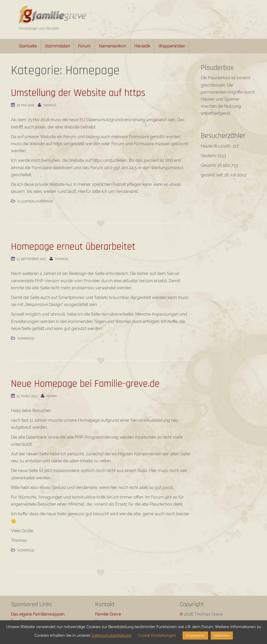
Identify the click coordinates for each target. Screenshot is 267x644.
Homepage (44, 201)
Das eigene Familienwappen (38, 614)
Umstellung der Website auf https (78, 93)
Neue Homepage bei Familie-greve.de (85, 384)
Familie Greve (108, 614)
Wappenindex (172, 46)
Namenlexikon (113, 46)
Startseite (28, 46)
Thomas (50, 105)
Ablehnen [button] (222, 636)
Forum (84, 46)
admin (51, 396)
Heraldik (142, 46)
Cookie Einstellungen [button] (157, 635)
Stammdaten (57, 46)
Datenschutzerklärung (111, 635)
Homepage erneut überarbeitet (73, 247)
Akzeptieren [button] (195, 636)
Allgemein (26, 201)
